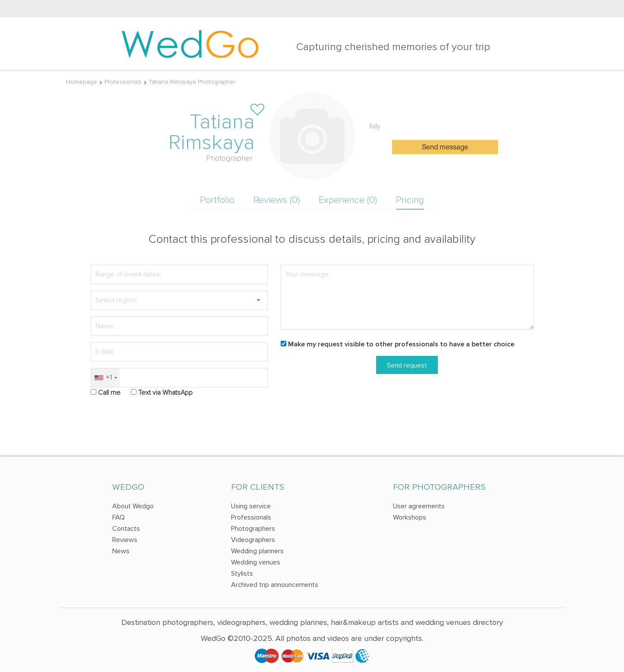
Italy (375, 126)
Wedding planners (257, 551)
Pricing (410, 200)
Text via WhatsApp (165, 393)
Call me (109, 393)
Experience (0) (348, 200)
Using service (251, 506)
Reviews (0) (277, 200)
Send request (407, 365)
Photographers (253, 529)
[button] (258, 300)
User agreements (419, 506)
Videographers (253, 540)
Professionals (123, 82)
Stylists (242, 574)
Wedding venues (256, 562)
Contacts (126, 529)
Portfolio (217, 200)
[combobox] (105, 378)
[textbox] (179, 300)
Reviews (125, 540)
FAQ (119, 517)
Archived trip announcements (275, 585)
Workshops (410, 517)
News (121, 551)
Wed (190, 43)
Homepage (82, 82)
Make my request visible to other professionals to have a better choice (401, 344)
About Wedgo (133, 506)
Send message (445, 148)
